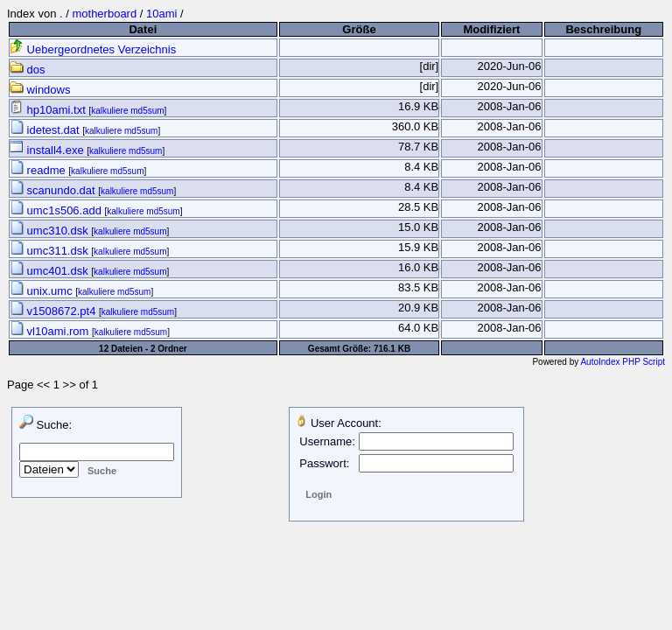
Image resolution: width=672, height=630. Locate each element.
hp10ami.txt (49, 110)
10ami (161, 14)
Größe (359, 29)
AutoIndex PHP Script (623, 362)
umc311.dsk (50, 251)
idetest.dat (46, 130)
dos (28, 70)
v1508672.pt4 (54, 311)
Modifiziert (491, 29)
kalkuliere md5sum (127, 111)
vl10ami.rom (51, 331)
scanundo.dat (54, 190)
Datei (143, 29)
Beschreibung (603, 29)
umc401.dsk (50, 271)
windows (40, 90)
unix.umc (42, 291)
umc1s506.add (57, 210)
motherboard (104, 14)
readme (39, 170)
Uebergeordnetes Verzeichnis (93, 49)
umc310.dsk (50, 231)
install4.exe (48, 150)
